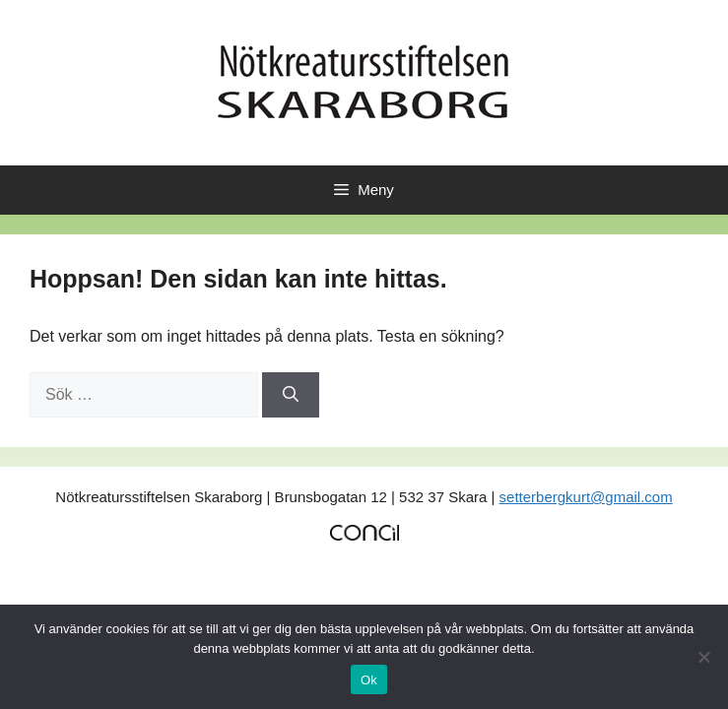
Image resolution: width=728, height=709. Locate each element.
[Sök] (291, 395)
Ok (369, 680)
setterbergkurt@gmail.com (586, 497)
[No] (703, 657)
